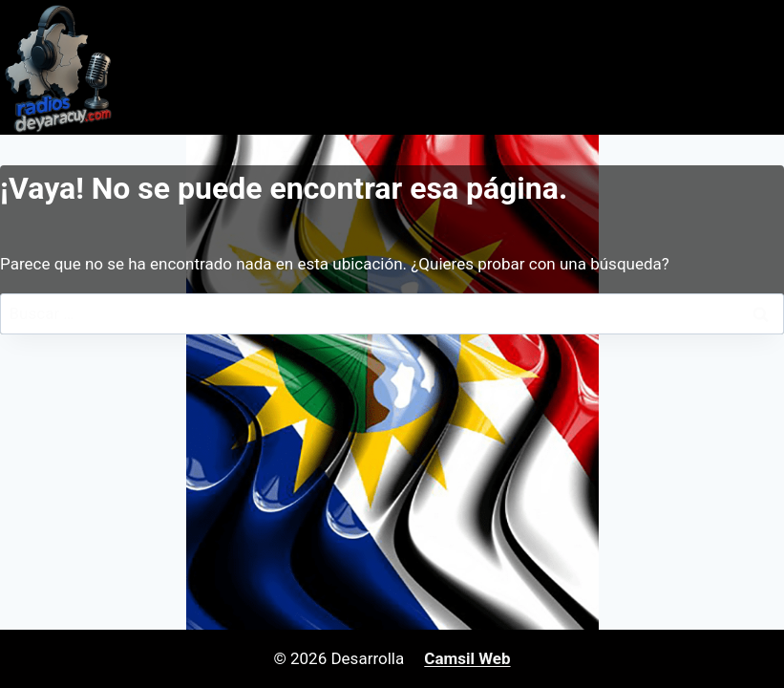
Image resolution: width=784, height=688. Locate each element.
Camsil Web (467, 658)
